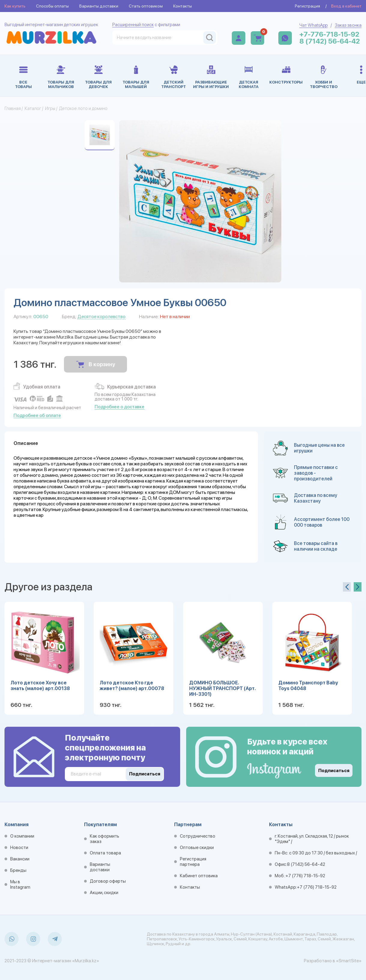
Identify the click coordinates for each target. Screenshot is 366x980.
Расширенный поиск (133, 25)
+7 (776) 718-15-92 (305, 876)
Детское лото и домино (83, 108)
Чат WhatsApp (313, 25)
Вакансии (20, 859)
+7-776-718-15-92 (329, 34)
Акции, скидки (104, 893)
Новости (19, 848)
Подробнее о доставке (119, 407)
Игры (50, 108)
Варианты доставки (99, 6)
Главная (13, 108)
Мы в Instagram (20, 884)
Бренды (18, 870)
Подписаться (334, 771)
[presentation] (347, 587)
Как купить (15, 6)
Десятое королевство (101, 317)
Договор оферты (108, 881)
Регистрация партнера (193, 862)
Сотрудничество (198, 836)
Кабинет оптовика (199, 876)
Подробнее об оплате (37, 415)
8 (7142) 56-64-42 (330, 41)
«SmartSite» (349, 961)
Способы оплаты (52, 6)
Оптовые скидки (197, 848)
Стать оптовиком (146, 6)
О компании (22, 836)
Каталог (33, 108)
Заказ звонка (348, 25)
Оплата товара (105, 853)
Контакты (183, 6)
